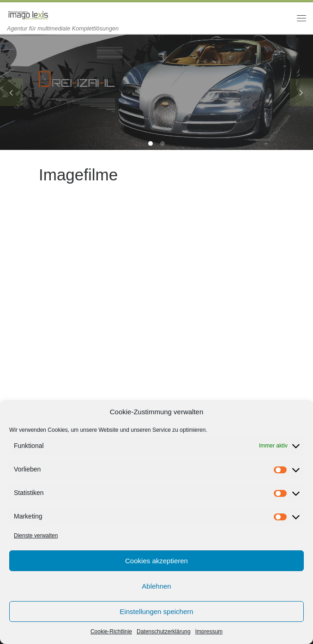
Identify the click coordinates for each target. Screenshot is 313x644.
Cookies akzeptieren (156, 561)
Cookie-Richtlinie (111, 632)
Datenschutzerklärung (164, 632)
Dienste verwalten (36, 536)
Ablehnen (156, 586)
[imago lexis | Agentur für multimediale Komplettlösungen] (28, 14)
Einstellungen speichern (156, 611)
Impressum (209, 632)
